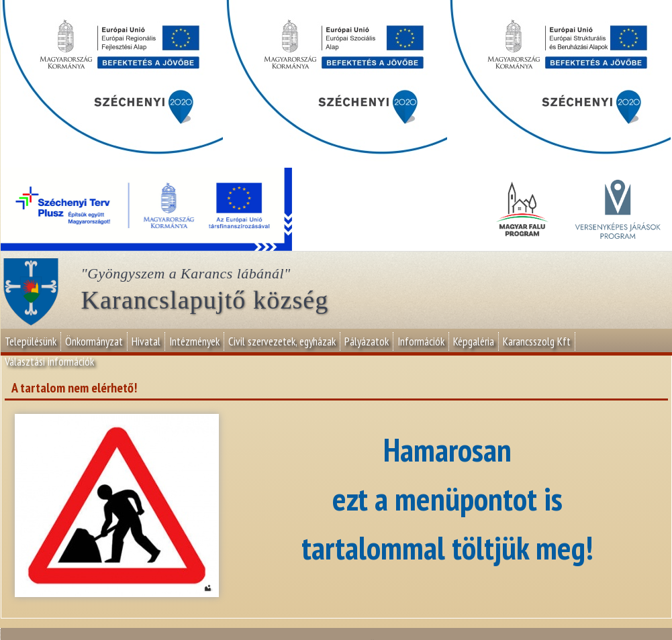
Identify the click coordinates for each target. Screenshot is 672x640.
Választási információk (49, 362)
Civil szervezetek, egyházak (282, 341)
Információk (421, 341)
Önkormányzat (94, 341)
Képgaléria (474, 341)
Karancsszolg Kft (537, 341)
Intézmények (194, 341)
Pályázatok (367, 341)
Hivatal (146, 341)
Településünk (31, 341)
